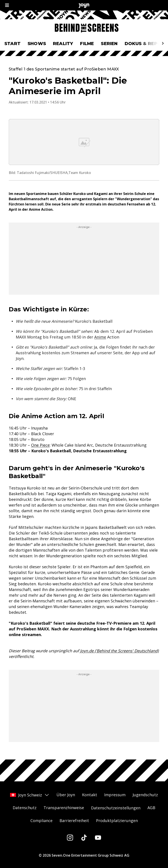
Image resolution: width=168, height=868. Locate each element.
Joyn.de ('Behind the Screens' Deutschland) (119, 651)
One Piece (40, 445)
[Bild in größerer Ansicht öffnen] (84, 142)
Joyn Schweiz (30, 795)
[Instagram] (70, 838)
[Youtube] (98, 838)
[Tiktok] (84, 838)
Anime (100, 337)
